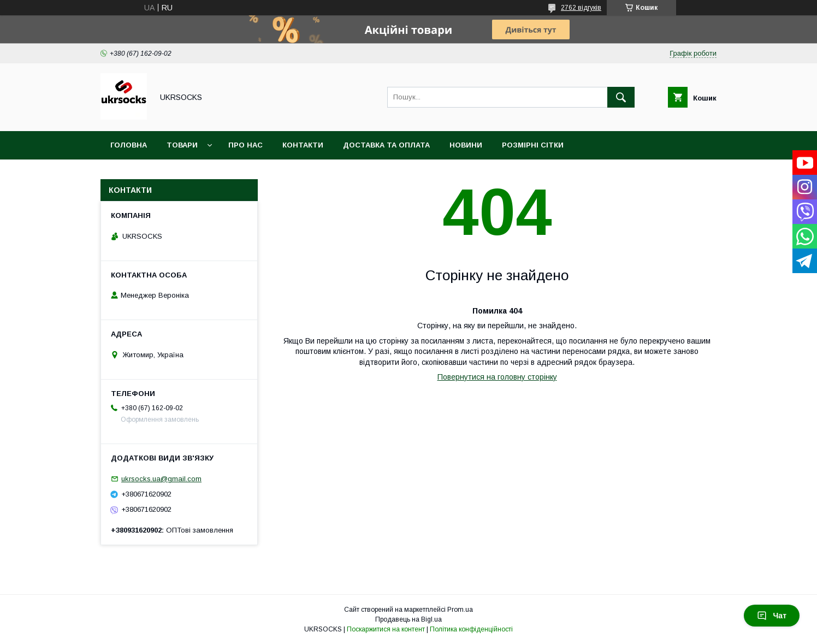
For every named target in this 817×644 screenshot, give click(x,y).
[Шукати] (621, 97)
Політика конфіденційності (471, 629)
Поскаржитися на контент (386, 629)
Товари (182, 145)
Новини (466, 145)
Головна (129, 145)
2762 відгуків (581, 8)
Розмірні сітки (533, 145)
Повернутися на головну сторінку (497, 377)
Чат (772, 616)
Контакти (303, 145)
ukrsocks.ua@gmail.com (161, 479)
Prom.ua (460, 610)
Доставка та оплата (386, 145)
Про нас (245, 145)
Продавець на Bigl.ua (408, 619)
